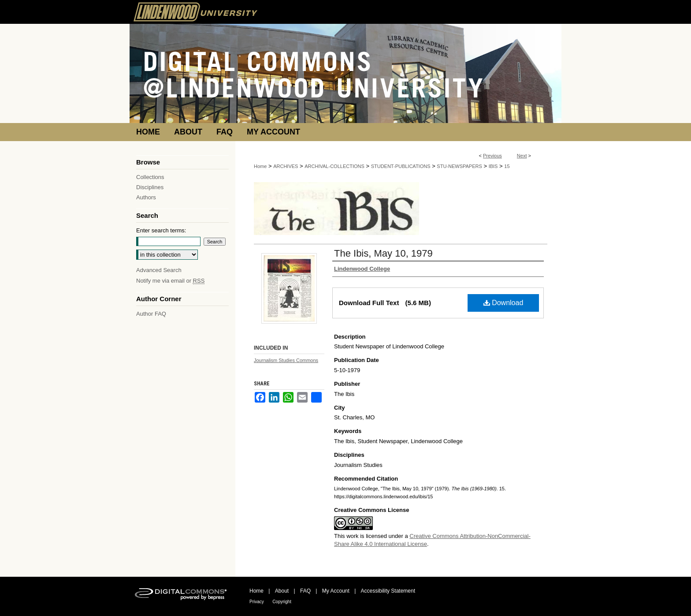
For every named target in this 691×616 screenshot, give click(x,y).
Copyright (282, 602)
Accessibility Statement (388, 591)
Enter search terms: (161, 230)
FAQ (305, 591)
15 (507, 166)
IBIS (493, 166)
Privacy (257, 602)
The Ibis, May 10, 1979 (383, 253)
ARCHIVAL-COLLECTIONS (334, 166)
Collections (150, 177)
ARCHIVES (286, 166)
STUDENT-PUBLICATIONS (401, 166)
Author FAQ (151, 314)
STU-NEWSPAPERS (459, 166)
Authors (146, 197)
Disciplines (150, 187)
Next (522, 156)
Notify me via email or (170, 281)
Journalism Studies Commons (286, 360)
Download (503, 303)
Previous (492, 156)
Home (260, 166)
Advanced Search (159, 270)
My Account (336, 591)
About (282, 591)
